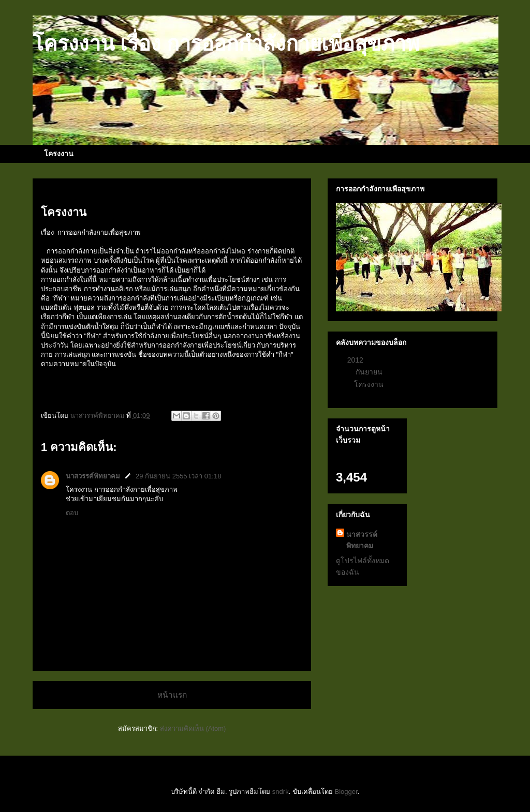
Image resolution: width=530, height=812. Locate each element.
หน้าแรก (172, 695)
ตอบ (72, 513)
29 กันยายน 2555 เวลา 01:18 (178, 476)
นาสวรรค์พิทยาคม (93, 476)
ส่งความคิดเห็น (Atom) (193, 728)
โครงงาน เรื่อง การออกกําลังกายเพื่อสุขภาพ (226, 43)
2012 (356, 360)
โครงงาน (59, 154)
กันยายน (370, 372)
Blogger (346, 792)
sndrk (281, 792)
